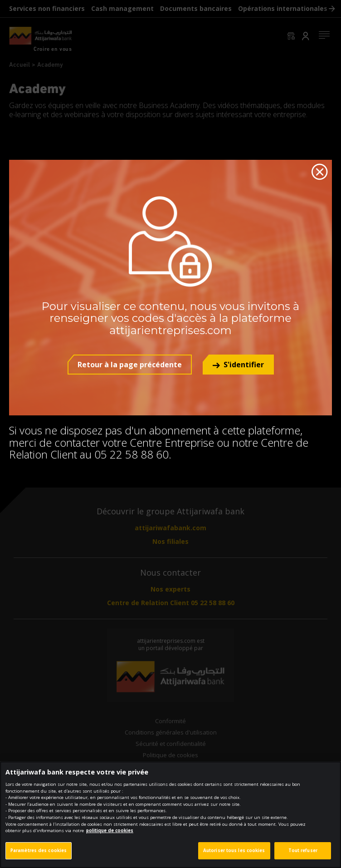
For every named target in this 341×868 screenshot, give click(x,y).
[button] (238, 365)
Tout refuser (303, 856)
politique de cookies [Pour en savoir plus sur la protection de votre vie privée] (110, 836)
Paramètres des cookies (39, 856)
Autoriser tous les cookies (234, 856)
